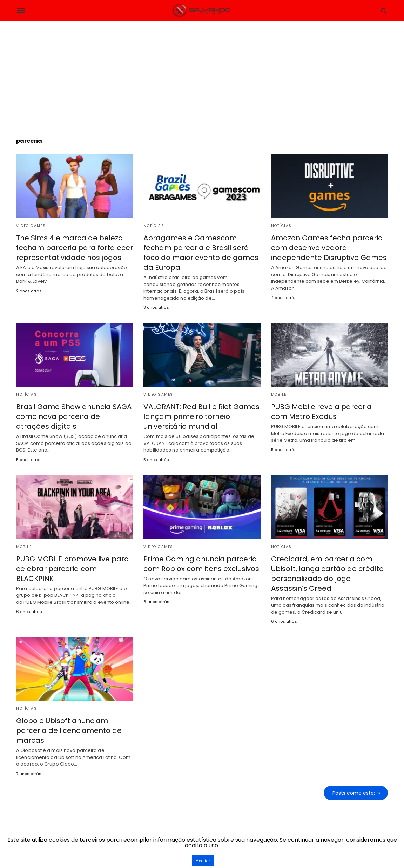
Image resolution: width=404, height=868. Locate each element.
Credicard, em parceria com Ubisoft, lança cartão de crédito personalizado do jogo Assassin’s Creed (327, 574)
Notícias (154, 226)
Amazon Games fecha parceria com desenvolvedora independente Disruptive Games (329, 248)
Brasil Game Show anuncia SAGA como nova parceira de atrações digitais (74, 416)
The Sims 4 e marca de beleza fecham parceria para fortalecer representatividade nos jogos (75, 248)
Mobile (279, 395)
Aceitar (203, 861)
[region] (202, 74)
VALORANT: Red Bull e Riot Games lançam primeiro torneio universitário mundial (201, 416)
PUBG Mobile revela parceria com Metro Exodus (321, 412)
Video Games (31, 226)
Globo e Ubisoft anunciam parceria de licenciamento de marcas (69, 730)
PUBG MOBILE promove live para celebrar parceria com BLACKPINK (73, 569)
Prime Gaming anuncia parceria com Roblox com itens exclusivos (201, 564)
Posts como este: (354, 793)
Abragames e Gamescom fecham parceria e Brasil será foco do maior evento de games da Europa (201, 253)
